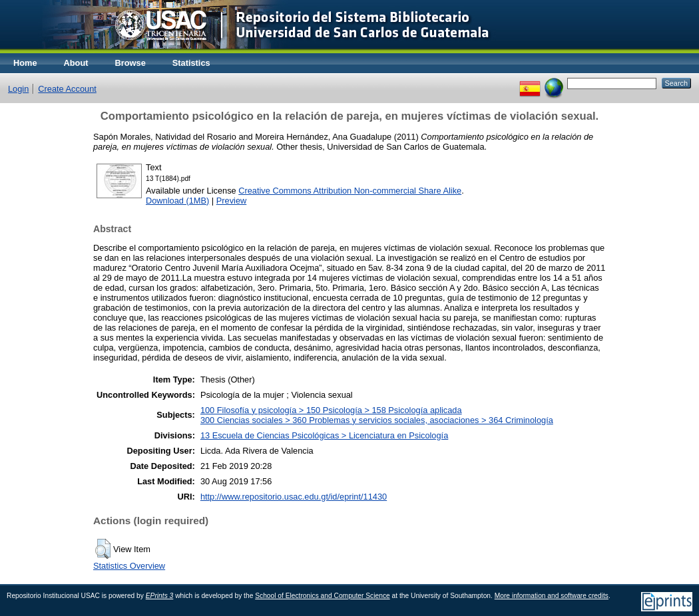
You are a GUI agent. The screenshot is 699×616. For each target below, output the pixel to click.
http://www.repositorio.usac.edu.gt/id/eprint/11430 (294, 497)
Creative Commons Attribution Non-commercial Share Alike (350, 191)
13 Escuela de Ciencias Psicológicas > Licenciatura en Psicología (324, 435)
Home (25, 63)
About (76, 63)
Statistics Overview (129, 566)
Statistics (191, 63)
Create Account (67, 89)
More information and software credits (552, 596)
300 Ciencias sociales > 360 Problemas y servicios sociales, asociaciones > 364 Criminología (377, 420)
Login (18, 89)
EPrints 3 (160, 596)
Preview (232, 201)
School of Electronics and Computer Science (323, 596)
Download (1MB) (177, 201)
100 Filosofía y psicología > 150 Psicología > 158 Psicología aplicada (331, 410)
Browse (130, 63)
